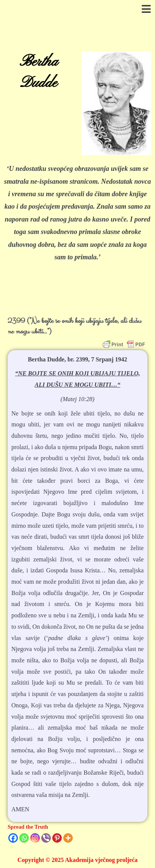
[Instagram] (35, 838)
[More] (68, 838)
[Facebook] (13, 838)
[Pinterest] (57, 838)
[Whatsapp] (24, 838)
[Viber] (46, 838)
